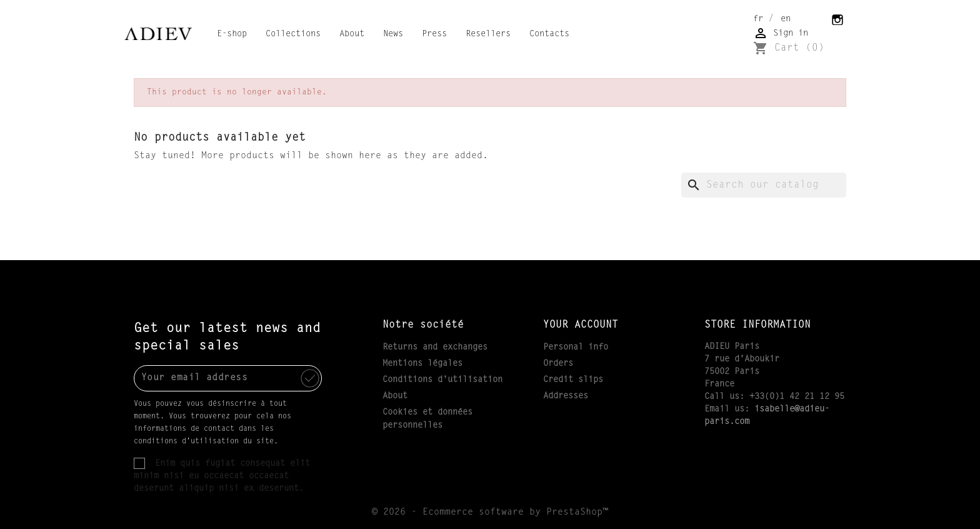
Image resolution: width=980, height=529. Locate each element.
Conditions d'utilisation (442, 380)
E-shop (232, 34)
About (352, 34)
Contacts (549, 34)
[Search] (764, 185)
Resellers (488, 34)
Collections (293, 34)
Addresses (566, 396)
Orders (558, 364)
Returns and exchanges (435, 348)
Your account (581, 325)
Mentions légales (422, 364)
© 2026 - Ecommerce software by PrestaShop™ (490, 512)
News (393, 34)
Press (434, 34)
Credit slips (573, 380)
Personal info (576, 348)
